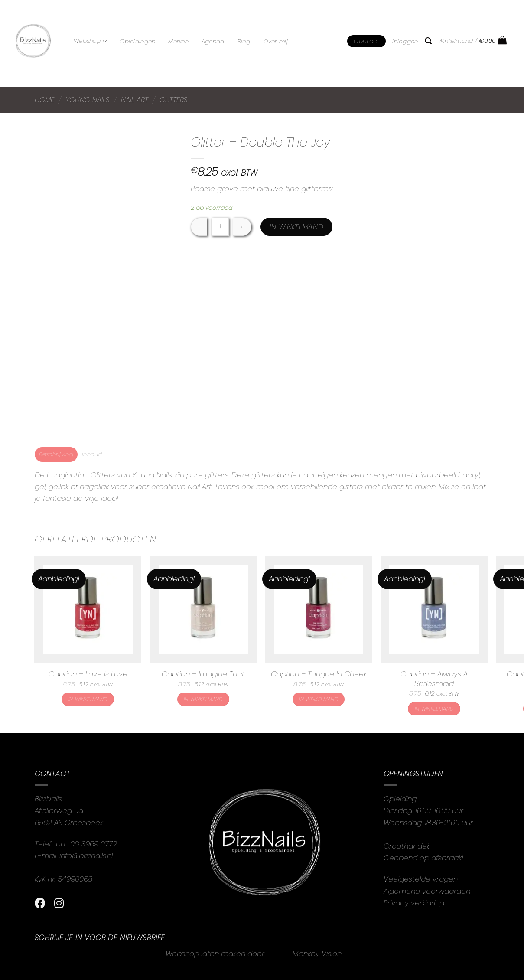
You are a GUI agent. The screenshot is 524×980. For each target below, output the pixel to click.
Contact (366, 41)
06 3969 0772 (94, 844)
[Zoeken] (428, 41)
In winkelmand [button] (88, 699)
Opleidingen (137, 41)
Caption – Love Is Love (88, 674)
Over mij (276, 41)
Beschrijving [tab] (56, 454)
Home (44, 100)
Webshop (90, 41)
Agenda (213, 41)
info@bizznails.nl (87, 856)
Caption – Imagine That (203, 674)
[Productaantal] (220, 227)
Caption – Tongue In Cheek (319, 674)
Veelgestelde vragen (421, 879)
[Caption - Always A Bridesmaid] (434, 609)
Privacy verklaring (414, 903)
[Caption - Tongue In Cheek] (319, 609)
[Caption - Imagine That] (203, 609)
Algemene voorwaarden (427, 891)
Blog (244, 41)
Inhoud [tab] (92, 454)
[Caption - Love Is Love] (88, 609)
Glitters (174, 100)
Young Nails (88, 100)
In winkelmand (296, 227)
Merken (178, 41)
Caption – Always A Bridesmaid (434, 679)
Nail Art (135, 100)
